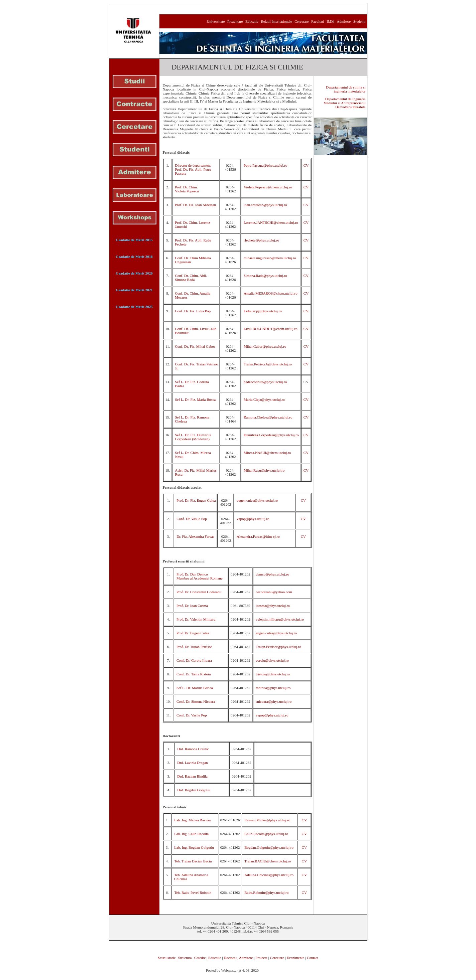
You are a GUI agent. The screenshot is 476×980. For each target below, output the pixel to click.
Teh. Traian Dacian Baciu (193, 861)
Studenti (360, 21)
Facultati (318, 21)
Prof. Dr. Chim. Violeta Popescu (187, 189)
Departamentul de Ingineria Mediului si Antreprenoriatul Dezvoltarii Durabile (345, 103)
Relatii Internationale (276, 21)
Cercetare (301, 21)
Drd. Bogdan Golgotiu (194, 790)
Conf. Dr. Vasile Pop (192, 519)
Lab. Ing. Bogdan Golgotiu (194, 847)
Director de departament (193, 165)
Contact (313, 958)
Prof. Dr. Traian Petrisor (194, 647)
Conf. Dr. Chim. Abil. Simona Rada (191, 278)
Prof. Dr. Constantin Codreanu (199, 592)
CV (306, 165)
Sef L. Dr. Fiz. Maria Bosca (195, 399)
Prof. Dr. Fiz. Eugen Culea (196, 500)
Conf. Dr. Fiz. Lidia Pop (193, 311)
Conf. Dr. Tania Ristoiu (194, 674)
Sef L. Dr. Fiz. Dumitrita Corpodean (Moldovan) (193, 437)
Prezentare (235, 21)
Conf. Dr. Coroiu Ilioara (194, 660)
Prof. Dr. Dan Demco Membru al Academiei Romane (200, 576)
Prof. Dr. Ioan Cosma (192, 606)
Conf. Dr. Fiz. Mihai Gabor (195, 346)
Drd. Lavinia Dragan (192, 763)
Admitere (344, 21)
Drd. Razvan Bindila (192, 776)
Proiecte (261, 958)
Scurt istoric (167, 958)
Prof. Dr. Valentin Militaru (196, 619)
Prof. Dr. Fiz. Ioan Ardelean (195, 205)
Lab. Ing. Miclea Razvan (192, 820)
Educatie (252, 21)
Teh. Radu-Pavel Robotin (193, 892)
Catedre (200, 958)
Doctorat (230, 958)
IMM (330, 21)
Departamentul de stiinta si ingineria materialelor (346, 89)
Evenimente (296, 958)
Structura (185, 958)
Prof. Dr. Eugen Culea (193, 633)
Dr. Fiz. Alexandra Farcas (195, 536)
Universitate (216, 21)
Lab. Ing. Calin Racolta (191, 834)
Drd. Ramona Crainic (193, 749)
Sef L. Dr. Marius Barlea (195, 688)
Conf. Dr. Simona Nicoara (196, 701)
